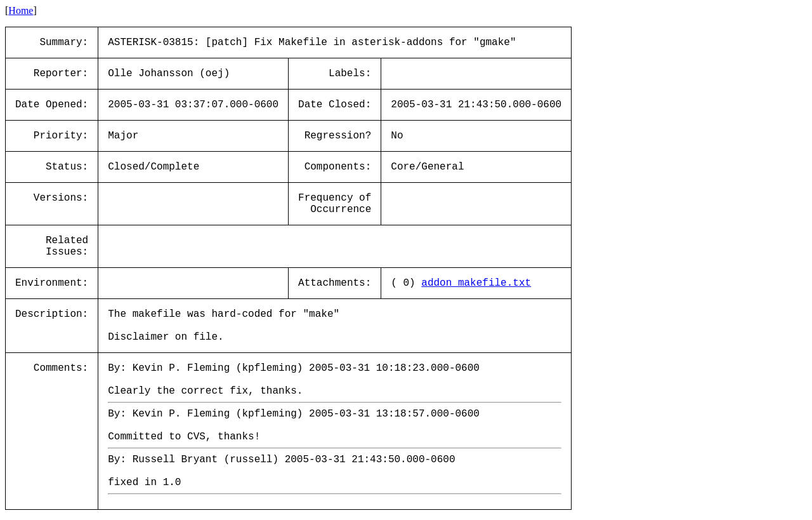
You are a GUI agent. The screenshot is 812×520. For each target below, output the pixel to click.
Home (21, 10)
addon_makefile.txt (476, 283)
